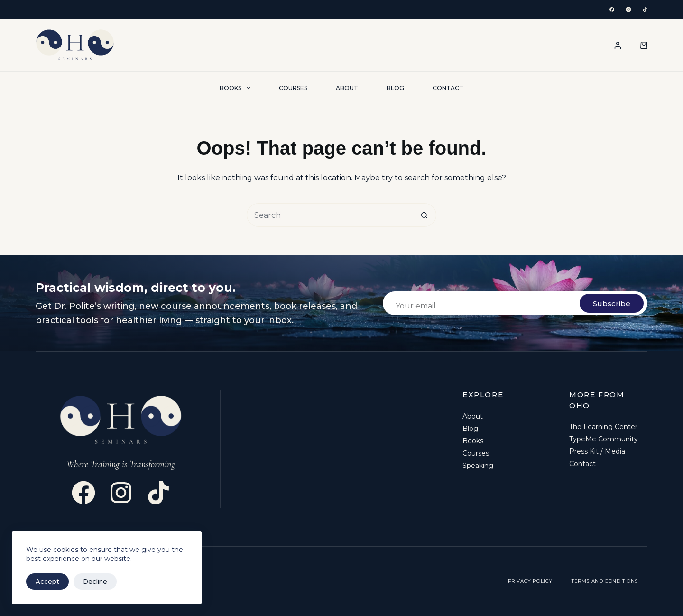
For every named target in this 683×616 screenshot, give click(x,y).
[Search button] (425, 215)
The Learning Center (603, 427)
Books (237, 88)
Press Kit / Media (597, 451)
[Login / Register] (618, 45)
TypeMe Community (604, 439)
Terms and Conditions (605, 581)
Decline (95, 581)
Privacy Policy (530, 581)
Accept (47, 581)
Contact (448, 88)
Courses (293, 88)
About (347, 88)
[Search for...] (330, 215)
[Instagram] (628, 9)
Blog (395, 88)
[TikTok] (645, 9)
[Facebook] (612, 9)
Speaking (478, 466)
